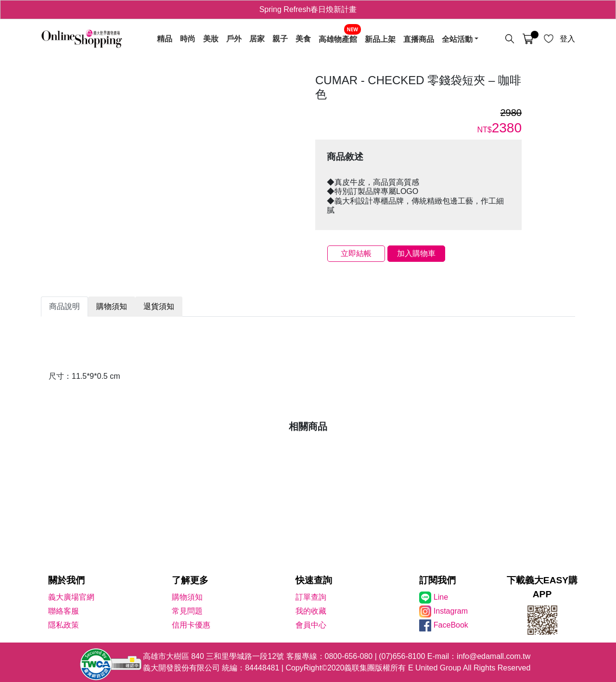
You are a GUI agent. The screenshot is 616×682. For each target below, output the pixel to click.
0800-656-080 (349, 656)
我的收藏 (311, 611)
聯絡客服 (64, 611)
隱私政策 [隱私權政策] (64, 625)
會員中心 (311, 625)
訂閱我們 (437, 580)
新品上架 (380, 39)
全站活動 (457, 39)
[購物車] (528, 39)
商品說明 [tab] (64, 306)
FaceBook (451, 625)
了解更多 (190, 580)
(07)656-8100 (402, 656)
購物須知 (187, 597)
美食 (303, 39)
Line (441, 597)
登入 (567, 39)
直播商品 (419, 39)
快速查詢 (314, 580)
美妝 (211, 39)
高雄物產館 (338, 39)
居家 (257, 39)
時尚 (188, 39)
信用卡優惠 (191, 625)
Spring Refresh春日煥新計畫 (308, 9)
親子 (280, 39)
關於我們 (66, 580)
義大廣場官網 (71, 597)
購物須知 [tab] (112, 306)
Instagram (451, 611)
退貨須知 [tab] (159, 306)
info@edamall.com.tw (494, 656)
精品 (165, 39)
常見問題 (187, 611)
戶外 (234, 39)
